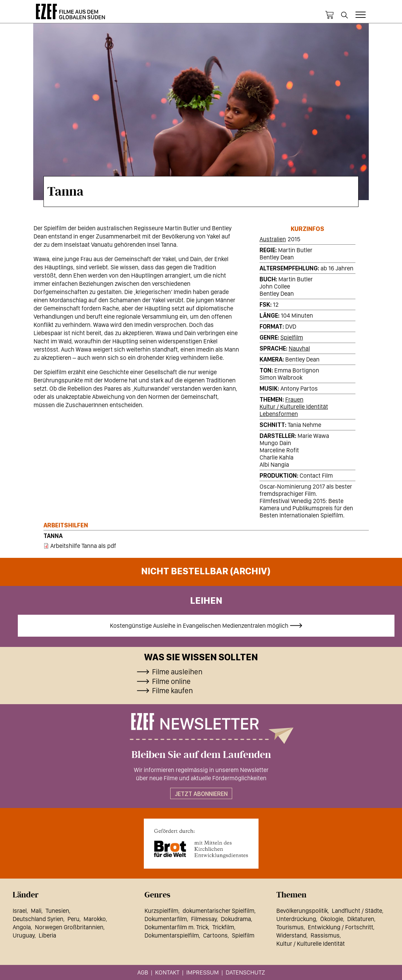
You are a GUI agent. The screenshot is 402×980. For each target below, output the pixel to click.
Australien (273, 239)
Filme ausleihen (177, 672)
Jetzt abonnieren (201, 794)
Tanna (53, 536)
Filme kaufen (172, 690)
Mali (36, 911)
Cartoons (215, 935)
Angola (22, 927)
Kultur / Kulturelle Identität (294, 407)
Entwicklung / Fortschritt (341, 927)
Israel (20, 911)
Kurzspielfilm (161, 911)
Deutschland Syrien (38, 919)
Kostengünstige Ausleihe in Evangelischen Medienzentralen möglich (199, 626)
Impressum (203, 972)
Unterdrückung (296, 919)
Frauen (294, 399)
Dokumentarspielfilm (172, 935)
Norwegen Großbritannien (69, 927)
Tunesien (57, 911)
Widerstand (291, 935)
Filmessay (204, 919)
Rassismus (325, 935)
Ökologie (332, 919)
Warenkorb (329, 15)
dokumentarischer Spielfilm (218, 911)
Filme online (171, 681)
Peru (73, 919)
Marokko (95, 919)
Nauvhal (299, 348)
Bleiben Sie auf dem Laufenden (201, 755)
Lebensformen (279, 414)
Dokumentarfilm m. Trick (176, 927)
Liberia (47, 935)
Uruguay (24, 935)
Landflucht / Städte (357, 911)
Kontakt (167, 972)
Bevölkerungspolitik (302, 911)
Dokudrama (236, 919)
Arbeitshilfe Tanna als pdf (83, 546)
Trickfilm (223, 927)
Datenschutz (245, 972)
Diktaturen (361, 919)
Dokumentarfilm (166, 919)
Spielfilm (292, 337)
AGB (143, 972)
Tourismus (290, 927)
